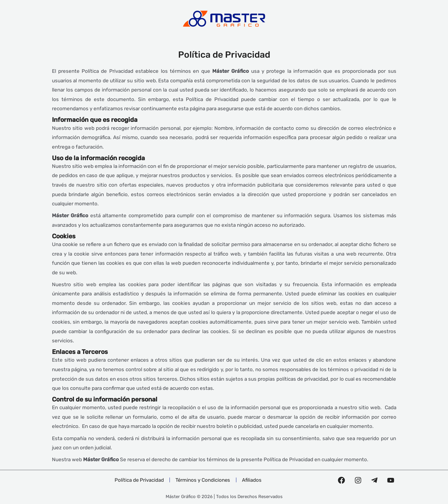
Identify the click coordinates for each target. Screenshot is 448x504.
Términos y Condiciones (203, 480)
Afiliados (253, 480)
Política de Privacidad (138, 480)
